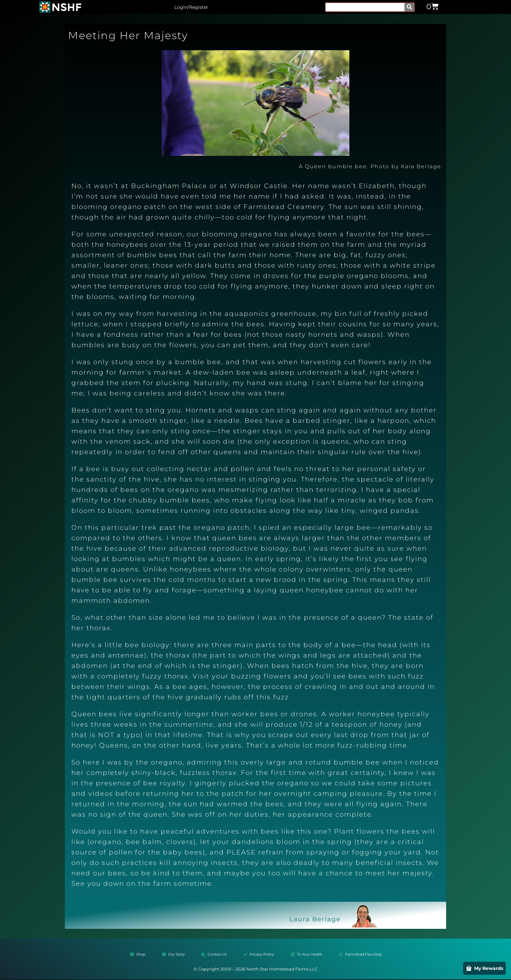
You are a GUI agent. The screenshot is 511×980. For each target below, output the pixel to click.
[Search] (409, 7)
